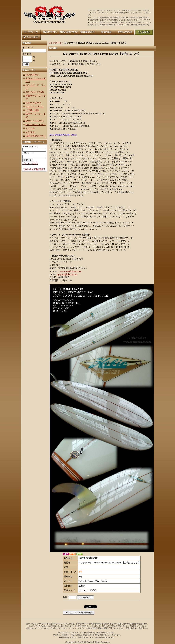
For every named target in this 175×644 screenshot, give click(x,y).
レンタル (30, 132)
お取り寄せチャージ (36, 136)
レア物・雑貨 (32, 110)
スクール (30, 128)
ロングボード (32, 75)
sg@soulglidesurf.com (67, 274)
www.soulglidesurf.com (71, 271)
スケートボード (33, 103)
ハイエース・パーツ (36, 124)
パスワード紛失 (30, 163)
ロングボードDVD (35, 92)
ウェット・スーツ (35, 121)
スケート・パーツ (35, 106)
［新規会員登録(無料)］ (34, 169)
